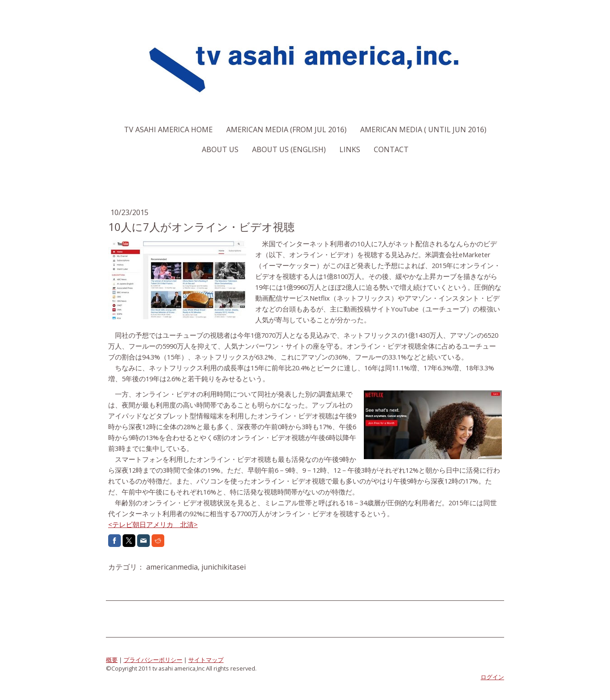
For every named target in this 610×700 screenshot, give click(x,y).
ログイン (492, 677)
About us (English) (289, 149)
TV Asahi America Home (168, 129)
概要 (112, 660)
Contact (391, 149)
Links (350, 149)
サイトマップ (206, 660)
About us (220, 149)
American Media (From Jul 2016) (286, 129)
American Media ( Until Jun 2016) (423, 129)
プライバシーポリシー (153, 660)
